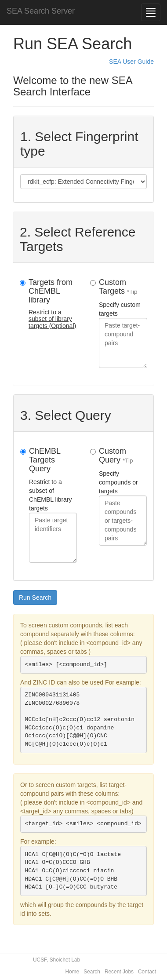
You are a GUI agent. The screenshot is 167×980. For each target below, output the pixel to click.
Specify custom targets (123, 323)
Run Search (35, 597)
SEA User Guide (131, 62)
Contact (147, 972)
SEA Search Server (41, 11)
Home (73, 972)
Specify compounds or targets (123, 496)
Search (92, 972)
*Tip (132, 292)
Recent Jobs (119, 972)
